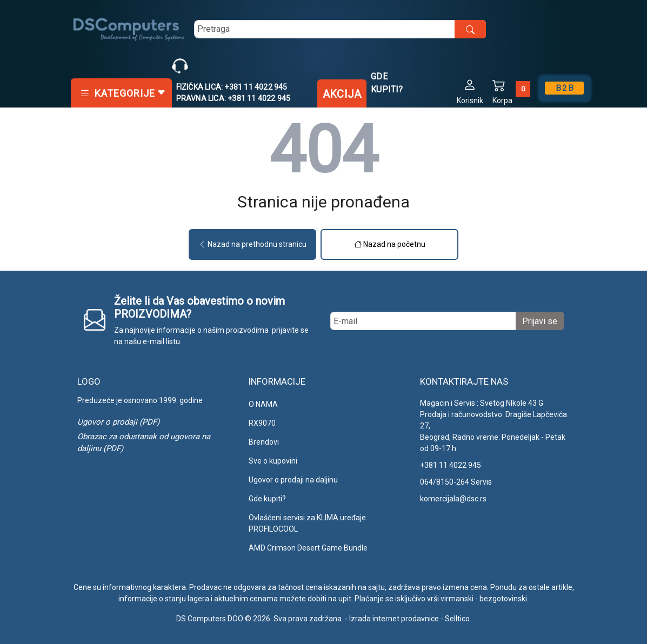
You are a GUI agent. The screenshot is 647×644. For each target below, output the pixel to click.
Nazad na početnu (390, 244)
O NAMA (263, 404)
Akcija (342, 94)
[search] (340, 29)
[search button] (470, 29)
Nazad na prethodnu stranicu (252, 244)
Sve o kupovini (273, 461)
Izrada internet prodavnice (394, 619)
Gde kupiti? (387, 83)
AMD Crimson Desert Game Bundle (308, 548)
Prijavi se (540, 321)
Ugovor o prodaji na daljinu (293, 480)
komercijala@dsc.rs (453, 499)
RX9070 (262, 423)
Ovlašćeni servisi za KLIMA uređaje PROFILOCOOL (307, 523)
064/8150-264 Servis (456, 482)
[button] (470, 91)
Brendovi (264, 442)
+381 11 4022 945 (451, 465)
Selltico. (458, 619)
